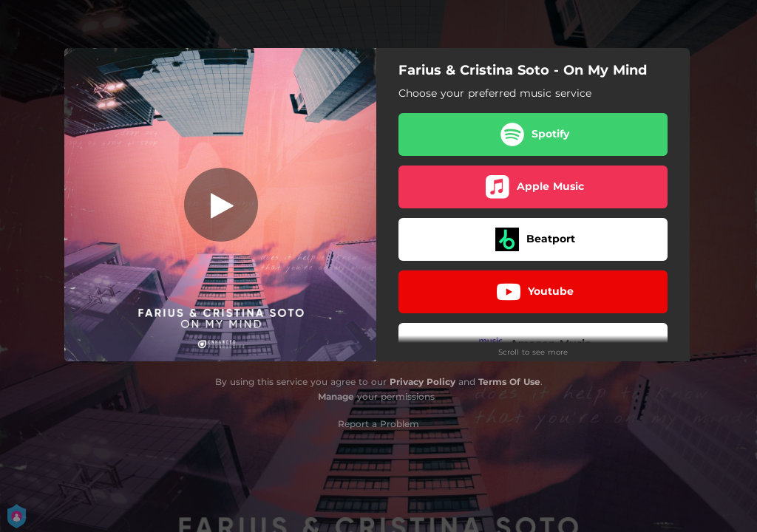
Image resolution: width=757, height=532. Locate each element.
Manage (336, 396)
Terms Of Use (509, 382)
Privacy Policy (422, 382)
